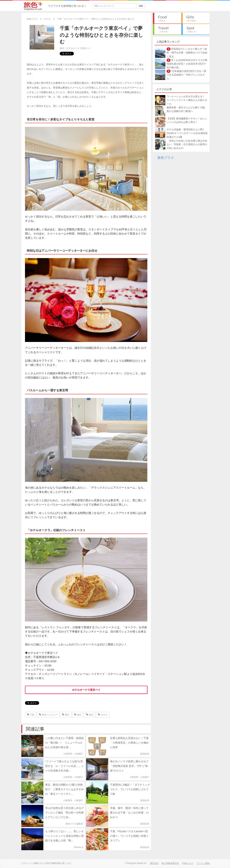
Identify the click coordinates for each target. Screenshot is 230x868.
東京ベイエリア (48, 715)
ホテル (103, 715)
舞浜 (65, 715)
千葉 (31, 715)
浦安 (78, 715)
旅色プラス (166, 158)
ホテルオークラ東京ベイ (86, 690)
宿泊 (90, 715)
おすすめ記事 (164, 89)
